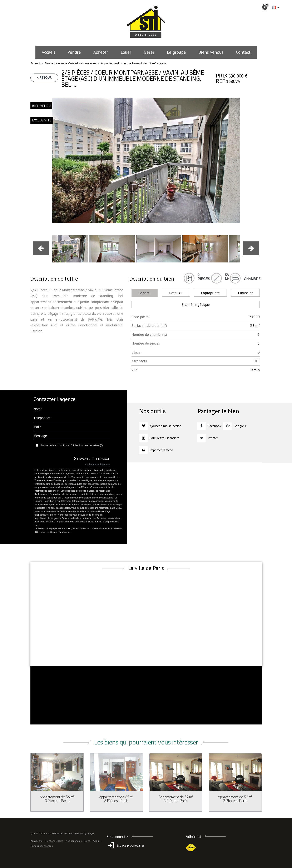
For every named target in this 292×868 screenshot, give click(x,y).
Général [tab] (145, 293)
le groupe (176, 52)
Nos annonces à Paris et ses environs (71, 63)
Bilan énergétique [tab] (196, 304)
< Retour (44, 77)
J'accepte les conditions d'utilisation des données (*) (72, 445)
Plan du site (36, 841)
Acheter (101, 52)
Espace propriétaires (126, 845)
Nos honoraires (74, 841)
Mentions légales (54, 841)
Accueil (48, 52)
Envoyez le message (92, 459)
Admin (96, 841)
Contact (243, 52)
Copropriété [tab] (210, 293)
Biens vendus (211, 52)
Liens (87, 841)
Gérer (149, 52)
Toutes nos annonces (41, 846)
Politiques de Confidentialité (90, 528)
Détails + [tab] (176, 293)
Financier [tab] (245, 293)
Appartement (110, 63)
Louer (126, 52)
